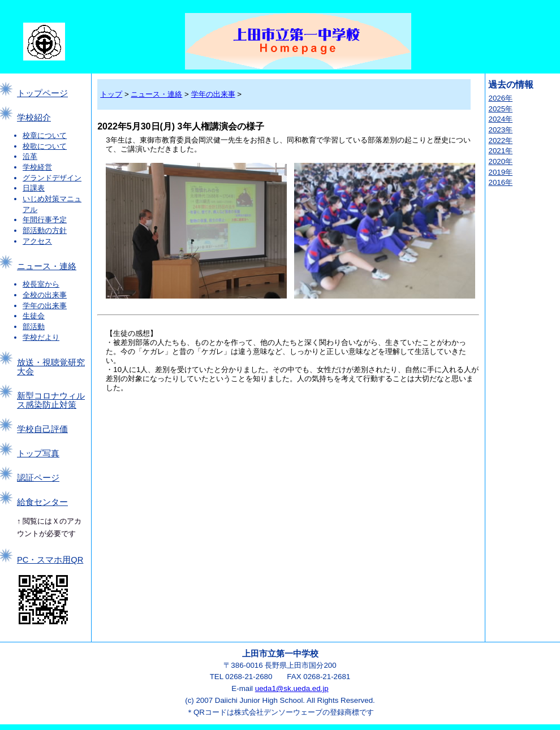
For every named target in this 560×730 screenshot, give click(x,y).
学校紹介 (34, 118)
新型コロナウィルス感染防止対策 (51, 400)
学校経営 (37, 167)
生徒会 (34, 316)
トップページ (42, 93)
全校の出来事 (45, 295)
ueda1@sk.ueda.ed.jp (292, 688)
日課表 (34, 188)
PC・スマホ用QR (50, 560)
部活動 (34, 327)
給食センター (42, 502)
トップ (111, 94)
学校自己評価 (42, 429)
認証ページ (38, 478)
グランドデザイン (52, 178)
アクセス (37, 241)
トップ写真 (38, 453)
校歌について (45, 146)
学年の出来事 (45, 306)
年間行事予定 (45, 220)
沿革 (30, 156)
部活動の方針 (45, 230)
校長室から (41, 284)
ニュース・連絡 (47, 266)
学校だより (41, 337)
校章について (45, 135)
